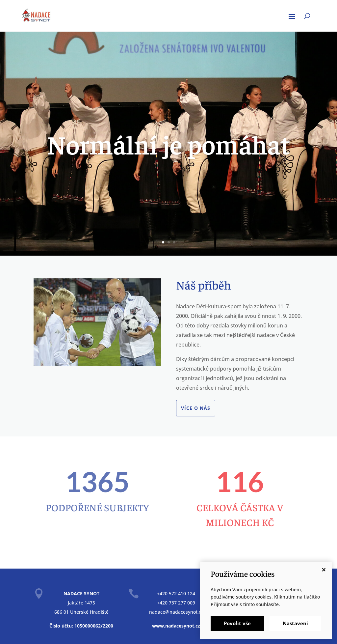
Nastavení (295, 623)
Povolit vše (237, 623)
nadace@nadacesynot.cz (176, 612)
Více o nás (196, 408)
